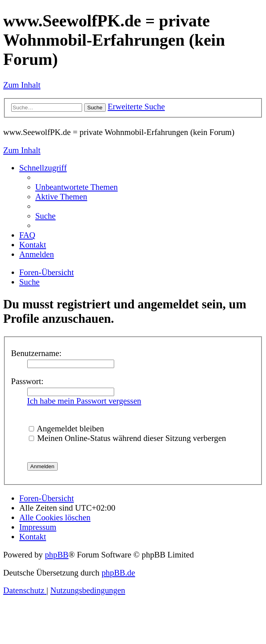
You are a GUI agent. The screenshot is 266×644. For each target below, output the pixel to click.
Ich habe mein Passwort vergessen (84, 401)
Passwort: (27, 381)
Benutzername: (36, 353)
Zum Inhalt (22, 85)
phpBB (57, 554)
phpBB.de (118, 573)
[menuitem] (77, 187)
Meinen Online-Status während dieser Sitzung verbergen (128, 438)
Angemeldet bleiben (66, 428)
